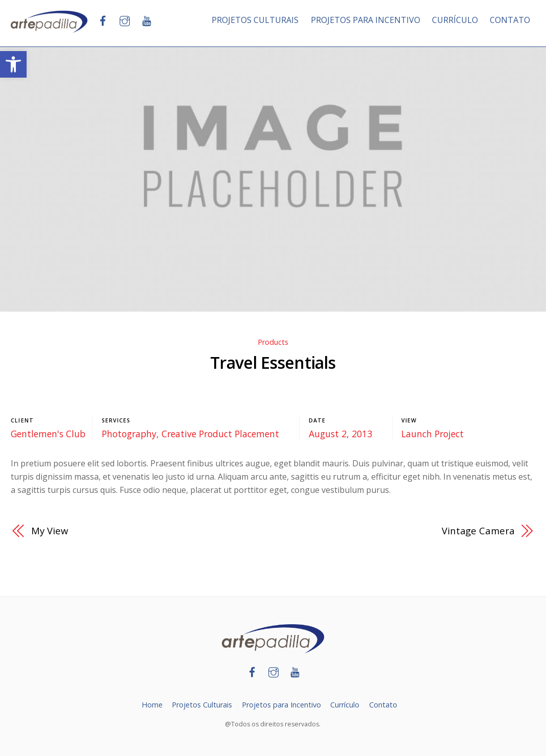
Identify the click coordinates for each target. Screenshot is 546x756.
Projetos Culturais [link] (202, 705)
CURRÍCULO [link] (455, 20)
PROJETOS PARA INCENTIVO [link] (366, 20)
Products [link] (273, 342)
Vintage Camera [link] (478, 530)
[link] (13, 64)
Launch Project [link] (433, 434)
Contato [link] (383, 705)
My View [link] (49, 530)
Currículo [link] (345, 705)
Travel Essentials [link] (273, 362)
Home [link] (152, 705)
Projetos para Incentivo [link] (281, 705)
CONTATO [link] (510, 20)
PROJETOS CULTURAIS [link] (255, 20)
